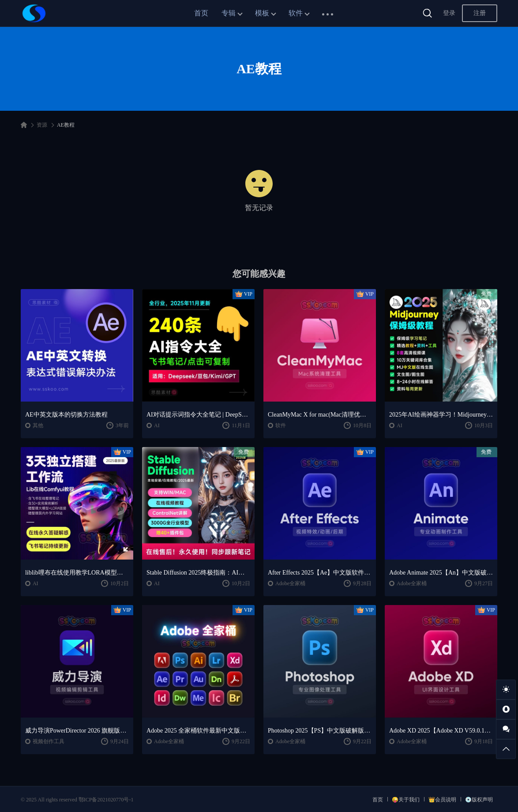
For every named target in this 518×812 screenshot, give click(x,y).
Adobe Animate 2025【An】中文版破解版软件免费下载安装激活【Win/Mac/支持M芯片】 (441, 573)
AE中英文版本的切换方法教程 (66, 415)
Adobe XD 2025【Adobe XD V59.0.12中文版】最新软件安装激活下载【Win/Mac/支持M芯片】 (441, 731)
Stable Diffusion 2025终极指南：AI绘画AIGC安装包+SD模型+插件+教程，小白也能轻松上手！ (198, 573)
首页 (201, 13)
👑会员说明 (442, 800)
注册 (480, 13)
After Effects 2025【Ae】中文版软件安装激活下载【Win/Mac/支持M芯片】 (320, 573)
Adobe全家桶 (290, 583)
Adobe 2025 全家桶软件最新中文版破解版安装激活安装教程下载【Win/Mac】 (198, 731)
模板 (262, 13)
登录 (449, 13)
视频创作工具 (49, 741)
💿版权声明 (479, 800)
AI (157, 425)
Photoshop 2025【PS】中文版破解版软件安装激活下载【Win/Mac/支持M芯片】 (320, 731)
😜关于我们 (406, 800)
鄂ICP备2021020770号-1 (106, 800)
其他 (38, 425)
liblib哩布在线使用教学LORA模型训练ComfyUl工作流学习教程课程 (77, 573)
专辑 (229, 13)
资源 (42, 125)
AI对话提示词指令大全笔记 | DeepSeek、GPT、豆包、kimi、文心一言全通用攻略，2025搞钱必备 (198, 415)
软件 (296, 13)
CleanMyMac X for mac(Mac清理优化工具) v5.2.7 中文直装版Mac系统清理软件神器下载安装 (320, 415)
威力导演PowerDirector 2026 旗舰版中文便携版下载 (77, 731)
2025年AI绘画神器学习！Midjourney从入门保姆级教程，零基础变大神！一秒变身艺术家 (441, 415)
